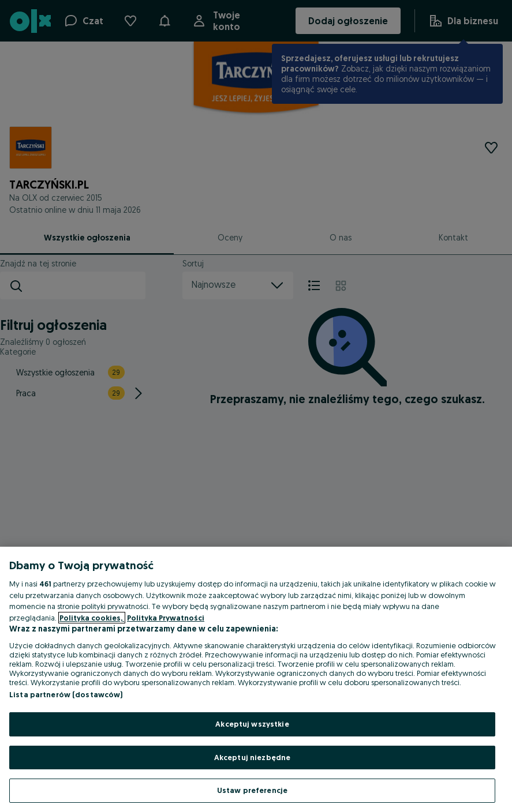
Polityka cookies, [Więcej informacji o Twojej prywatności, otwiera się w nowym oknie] (92, 618)
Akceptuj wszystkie (252, 724)
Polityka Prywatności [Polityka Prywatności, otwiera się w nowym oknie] (166, 618)
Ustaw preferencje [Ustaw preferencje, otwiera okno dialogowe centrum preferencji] (252, 790)
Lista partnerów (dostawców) (66, 694)
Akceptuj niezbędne (252, 757)
